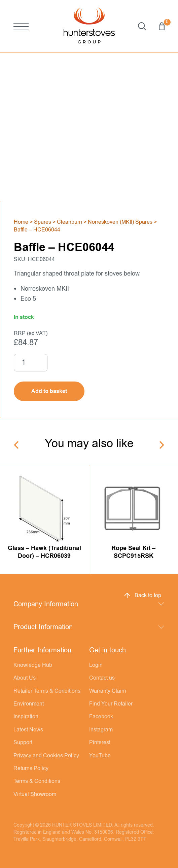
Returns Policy (31, 768)
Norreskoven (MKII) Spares (120, 222)
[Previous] (17, 445)
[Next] (161, 445)
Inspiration (26, 717)
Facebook (101, 717)
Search (142, 26)
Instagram (101, 730)
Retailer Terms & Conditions (47, 691)
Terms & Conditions (37, 781)
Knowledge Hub (33, 665)
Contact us (102, 678)
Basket (162, 26)
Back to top (142, 595)
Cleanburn (69, 222)
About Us (25, 678)
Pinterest (100, 743)
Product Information (43, 627)
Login (96, 665)
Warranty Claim (108, 691)
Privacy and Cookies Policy (46, 756)
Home (21, 222)
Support (23, 743)
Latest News (28, 730)
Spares (43, 222)
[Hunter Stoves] (89, 26)
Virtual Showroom (35, 794)
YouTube (100, 756)
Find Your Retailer (111, 704)
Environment (29, 704)
